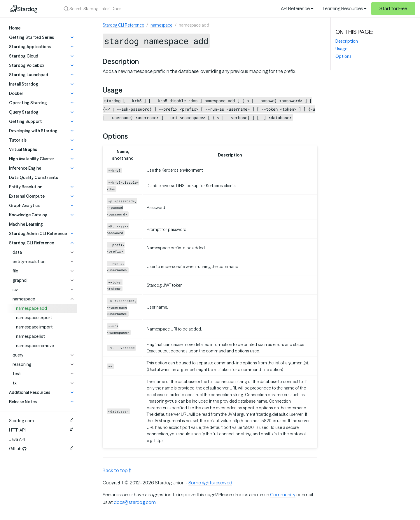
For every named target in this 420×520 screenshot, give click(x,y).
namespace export (34, 318)
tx (14, 383)
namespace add (32, 308)
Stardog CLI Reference (123, 25)
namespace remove (35, 346)
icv (15, 290)
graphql (20, 280)
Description (347, 41)
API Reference (297, 8)
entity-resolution (29, 262)
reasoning (22, 364)
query (18, 355)
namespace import (34, 327)
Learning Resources (345, 8)
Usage (341, 49)
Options (343, 56)
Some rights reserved (210, 483)
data (17, 252)
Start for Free (393, 8)
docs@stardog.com (135, 502)
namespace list (31, 336)
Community (283, 495)
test (17, 374)
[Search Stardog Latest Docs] (136, 9)
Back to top (117, 470)
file (15, 271)
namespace (24, 299)
